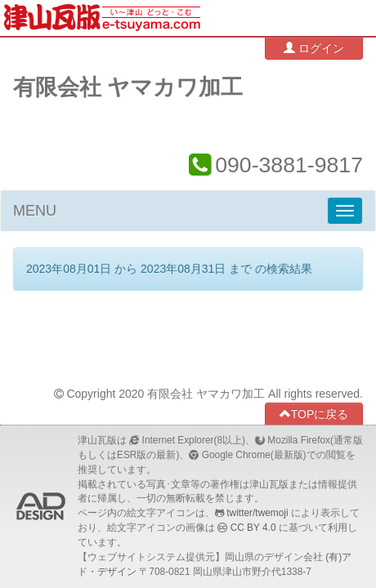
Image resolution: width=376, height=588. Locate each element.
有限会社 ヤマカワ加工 (128, 87)
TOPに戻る (314, 414)
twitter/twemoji (257, 513)
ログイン (314, 48)
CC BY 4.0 (253, 528)
